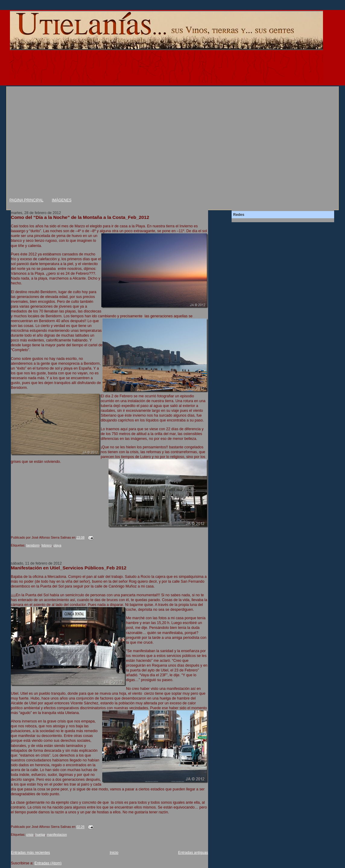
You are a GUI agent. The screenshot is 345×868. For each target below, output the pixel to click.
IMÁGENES (62, 200)
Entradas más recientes (30, 853)
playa (57, 545)
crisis (30, 834)
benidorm (33, 545)
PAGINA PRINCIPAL (26, 200)
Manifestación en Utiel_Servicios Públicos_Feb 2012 (69, 568)
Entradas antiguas (193, 853)
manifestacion (57, 834)
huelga (40, 834)
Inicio (114, 853)
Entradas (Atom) (48, 863)
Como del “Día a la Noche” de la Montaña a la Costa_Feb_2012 (80, 217)
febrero (46, 545)
